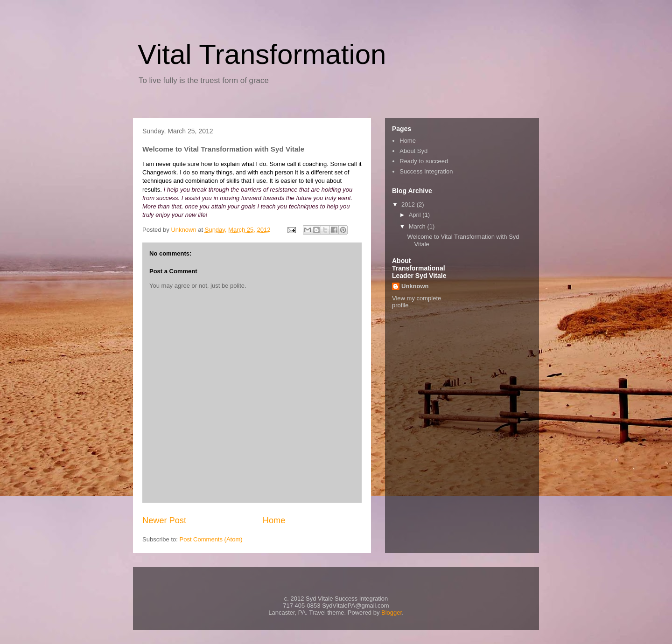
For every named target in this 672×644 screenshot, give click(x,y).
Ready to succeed (424, 161)
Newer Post (164, 520)
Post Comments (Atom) (211, 539)
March (418, 226)
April (416, 215)
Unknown (415, 286)
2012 (409, 204)
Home (274, 520)
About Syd (413, 151)
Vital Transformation (262, 54)
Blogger (392, 613)
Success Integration (426, 171)
